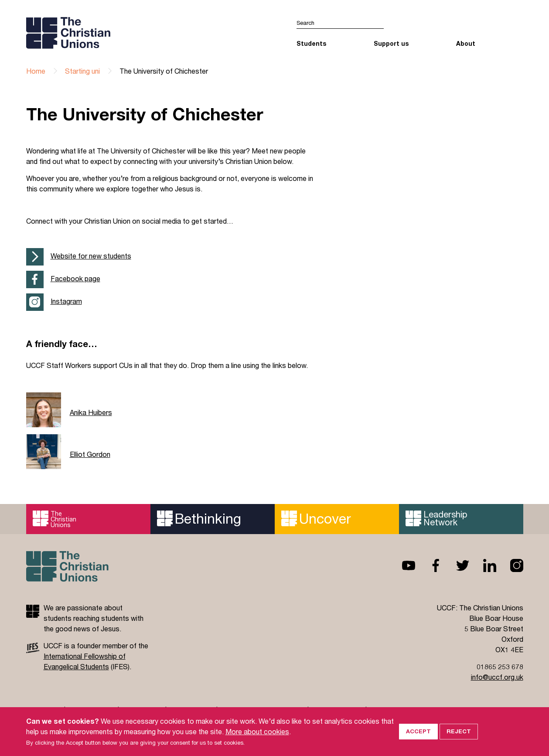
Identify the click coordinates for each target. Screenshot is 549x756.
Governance (142, 710)
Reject (459, 740)
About (466, 43)
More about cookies (257, 740)
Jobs (379, 710)
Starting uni (82, 71)
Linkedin (483, 565)
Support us (391, 43)
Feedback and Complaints (262, 710)
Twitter (456, 565)
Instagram (66, 301)
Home (36, 71)
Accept (418, 740)
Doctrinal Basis (337, 710)
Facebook (429, 565)
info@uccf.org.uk (497, 677)
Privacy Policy (91, 710)
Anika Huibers (91, 412)
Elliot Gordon (90, 454)
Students (311, 43)
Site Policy (43, 710)
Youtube (402, 565)
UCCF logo (102, 33)
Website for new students (91, 256)
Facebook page (75, 278)
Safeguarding (191, 710)
